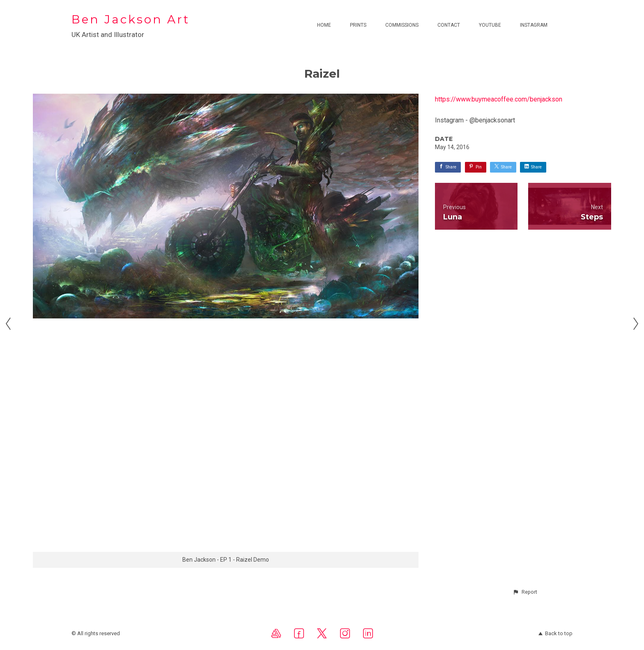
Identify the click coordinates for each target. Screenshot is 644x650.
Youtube (490, 25)
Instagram (534, 25)
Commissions (402, 25)
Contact (449, 25)
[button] (525, 592)
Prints (358, 25)
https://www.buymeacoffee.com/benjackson (499, 99)
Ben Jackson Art (131, 19)
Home (324, 25)
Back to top (555, 633)
